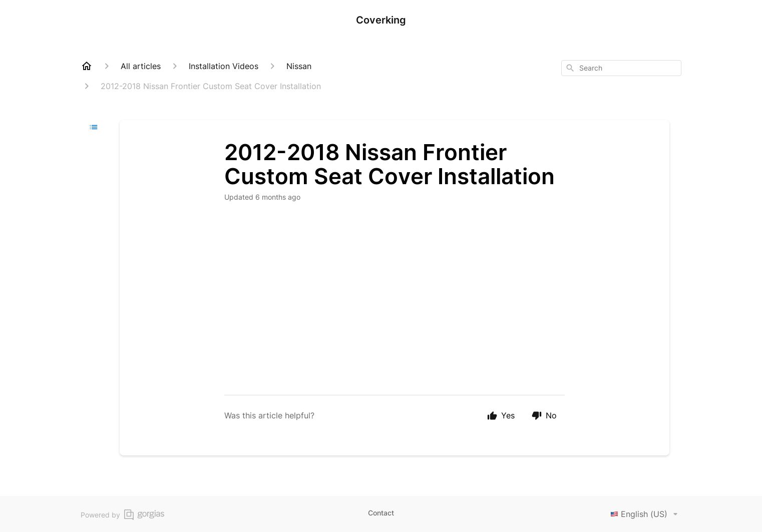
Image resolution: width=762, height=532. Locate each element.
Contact (381, 513)
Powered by (122, 515)
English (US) (646, 514)
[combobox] (621, 68)
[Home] (87, 66)
